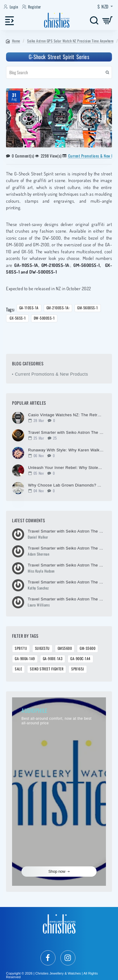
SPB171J (21, 648)
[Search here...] (94, 20)
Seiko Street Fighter (47, 669)
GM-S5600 (88, 648)
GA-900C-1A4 (80, 659)
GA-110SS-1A (29, 308)
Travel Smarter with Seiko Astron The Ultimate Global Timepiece (66, 433)
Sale (18, 669)
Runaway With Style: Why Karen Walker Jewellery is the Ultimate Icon (66, 450)
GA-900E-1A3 (53, 659)
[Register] (32, 7)
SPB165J (78, 669)
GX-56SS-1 (17, 318)
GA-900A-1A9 (25, 659)
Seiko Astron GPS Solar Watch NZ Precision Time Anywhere (70, 41)
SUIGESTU (42, 648)
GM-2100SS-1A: (58, 308)
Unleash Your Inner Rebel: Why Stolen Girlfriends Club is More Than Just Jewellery (66, 468)
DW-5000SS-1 (44, 318)
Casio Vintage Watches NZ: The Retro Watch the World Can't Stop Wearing (66, 415)
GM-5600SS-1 (88, 308)
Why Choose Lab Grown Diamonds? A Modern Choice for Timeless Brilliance (66, 485)
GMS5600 (65, 648)
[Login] (12, 7)
